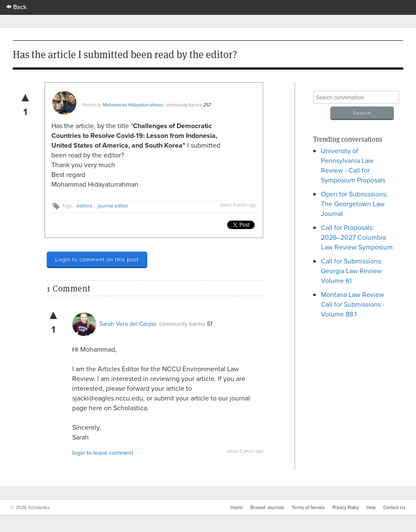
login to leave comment (103, 453)
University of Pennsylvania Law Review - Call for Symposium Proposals (353, 165)
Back (17, 7)
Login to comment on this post (97, 259)
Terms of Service (308, 507)
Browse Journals (267, 507)
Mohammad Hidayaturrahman (133, 105)
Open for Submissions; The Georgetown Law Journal (354, 204)
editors (84, 206)
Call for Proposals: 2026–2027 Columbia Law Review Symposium (357, 237)
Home (237, 507)
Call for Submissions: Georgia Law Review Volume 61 (352, 271)
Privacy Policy (346, 507)
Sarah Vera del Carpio (128, 324)
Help (371, 507)
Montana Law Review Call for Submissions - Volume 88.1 (353, 304)
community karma (184, 105)
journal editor (113, 206)
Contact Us (394, 507)
